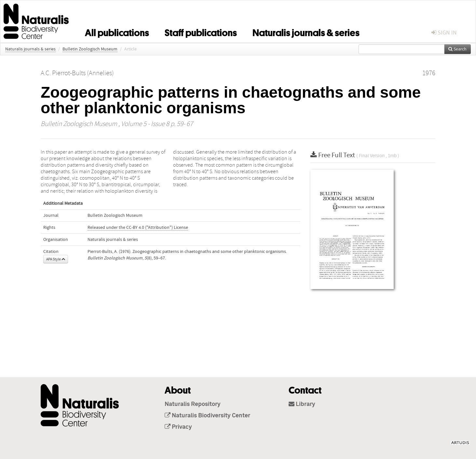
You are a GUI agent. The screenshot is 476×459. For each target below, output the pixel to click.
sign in (444, 33)
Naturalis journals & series (306, 32)
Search (457, 49)
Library (302, 404)
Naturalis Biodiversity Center (207, 416)
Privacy (178, 427)
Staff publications (201, 32)
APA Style (56, 259)
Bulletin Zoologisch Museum (90, 49)
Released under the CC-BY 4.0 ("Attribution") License (138, 228)
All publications (117, 32)
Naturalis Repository (193, 404)
